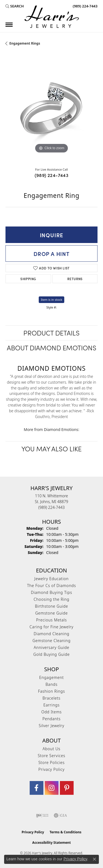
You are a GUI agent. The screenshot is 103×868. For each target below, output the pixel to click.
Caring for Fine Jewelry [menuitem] (52, 627)
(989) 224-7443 (52, 175)
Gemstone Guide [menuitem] (51, 613)
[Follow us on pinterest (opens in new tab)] (67, 788)
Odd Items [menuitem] (51, 712)
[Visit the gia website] (60, 815)
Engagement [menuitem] (51, 677)
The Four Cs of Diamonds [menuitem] (51, 586)
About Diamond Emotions (52, 347)
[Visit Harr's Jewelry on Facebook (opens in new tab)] (37, 788)
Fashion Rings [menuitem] (51, 691)
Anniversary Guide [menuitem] (51, 647)
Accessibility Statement (51, 843)
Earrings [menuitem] (51, 705)
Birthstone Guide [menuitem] (51, 606)
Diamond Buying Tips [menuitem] (52, 592)
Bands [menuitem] (52, 684)
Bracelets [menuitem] (51, 698)
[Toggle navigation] (9, 25)
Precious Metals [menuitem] (52, 620)
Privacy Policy (51, 769)
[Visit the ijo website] (42, 815)
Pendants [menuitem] (51, 719)
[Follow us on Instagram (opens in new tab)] (52, 788)
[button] (15, 6)
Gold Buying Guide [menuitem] (51, 654)
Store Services (51, 756)
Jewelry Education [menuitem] (51, 579)
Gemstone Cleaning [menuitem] (51, 641)
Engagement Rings (25, 43)
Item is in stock (52, 300)
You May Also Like (51, 448)
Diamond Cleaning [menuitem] (51, 634)
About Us (51, 749)
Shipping (28, 279)
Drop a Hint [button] (51, 253)
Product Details (51, 333)
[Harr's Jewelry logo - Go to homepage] (52, 17)
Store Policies (52, 762)
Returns (75, 279)
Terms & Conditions (65, 832)
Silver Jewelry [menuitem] (51, 726)
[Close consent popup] (94, 859)
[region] (51, 109)
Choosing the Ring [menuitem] (51, 599)
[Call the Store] (52, 507)
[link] (85, 6)
